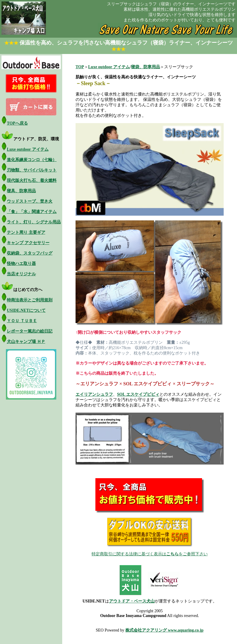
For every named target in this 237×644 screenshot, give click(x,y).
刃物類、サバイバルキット (32, 170)
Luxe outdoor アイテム (28, 149)
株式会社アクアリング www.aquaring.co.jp (164, 630)
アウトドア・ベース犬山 (132, 601)
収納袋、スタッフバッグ (30, 253)
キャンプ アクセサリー (28, 243)
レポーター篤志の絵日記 (30, 331)
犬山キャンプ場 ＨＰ (26, 342)
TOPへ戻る (17, 123)
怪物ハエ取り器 (21, 264)
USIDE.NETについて (26, 310)
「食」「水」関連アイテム (32, 212)
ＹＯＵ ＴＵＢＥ (22, 321)
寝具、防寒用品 (21, 191)
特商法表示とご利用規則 (30, 300)
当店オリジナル (21, 274)
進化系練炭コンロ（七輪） (32, 160)
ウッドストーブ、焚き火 (30, 201)
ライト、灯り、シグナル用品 (34, 222)
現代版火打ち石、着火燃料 (32, 181)
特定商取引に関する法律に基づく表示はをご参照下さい (150, 554)
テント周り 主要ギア (26, 232)
